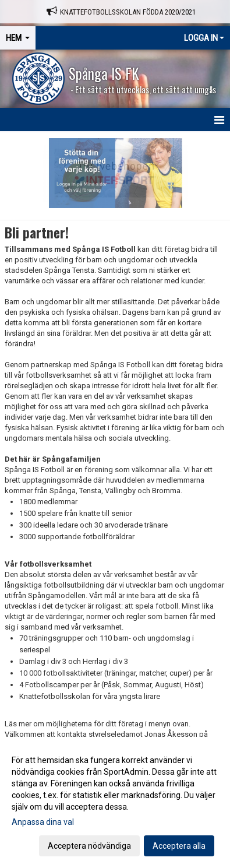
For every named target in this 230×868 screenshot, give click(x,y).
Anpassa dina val (43, 822)
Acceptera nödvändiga (89, 846)
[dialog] (115, 802)
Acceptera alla (179, 846)
